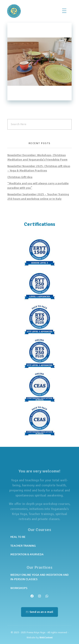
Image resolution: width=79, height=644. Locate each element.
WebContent (46, 638)
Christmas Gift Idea (20, 177)
